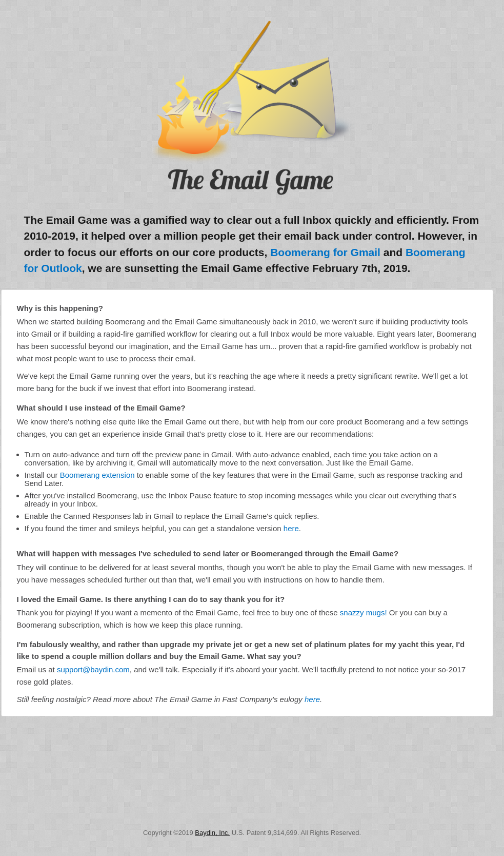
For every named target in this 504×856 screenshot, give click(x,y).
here (291, 528)
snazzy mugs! (364, 612)
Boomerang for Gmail (325, 252)
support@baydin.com (93, 669)
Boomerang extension (97, 475)
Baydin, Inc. (212, 833)
